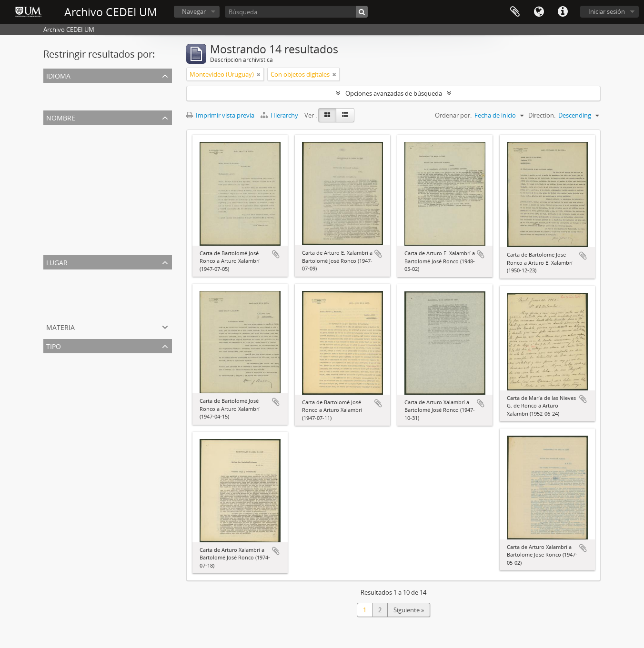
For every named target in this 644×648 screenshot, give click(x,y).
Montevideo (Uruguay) (77, 287)
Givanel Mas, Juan (70, 233)
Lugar (57, 262)
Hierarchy (280, 115)
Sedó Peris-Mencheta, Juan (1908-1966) (100, 165)
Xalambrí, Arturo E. (72, 142)
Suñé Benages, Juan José (79, 176)
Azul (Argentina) (68, 298)
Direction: (542, 115)
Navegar (194, 11)
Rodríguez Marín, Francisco (83, 188)
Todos (54, 130)
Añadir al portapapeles (276, 254)
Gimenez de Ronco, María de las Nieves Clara (108, 210)
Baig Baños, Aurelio (72, 222)
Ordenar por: (453, 115)
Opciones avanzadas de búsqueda (394, 93)
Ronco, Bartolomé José (77, 153)
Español (56, 100)
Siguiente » (409, 610)
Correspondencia (70, 370)
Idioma (539, 12)
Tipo (54, 345)
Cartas (54, 382)
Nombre (61, 117)
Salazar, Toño (64, 199)
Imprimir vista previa (220, 115)
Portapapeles (515, 12)
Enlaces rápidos (563, 12)
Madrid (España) (68, 309)
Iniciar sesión (607, 11)
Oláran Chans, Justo (73, 245)
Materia (60, 326)
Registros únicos (68, 89)
